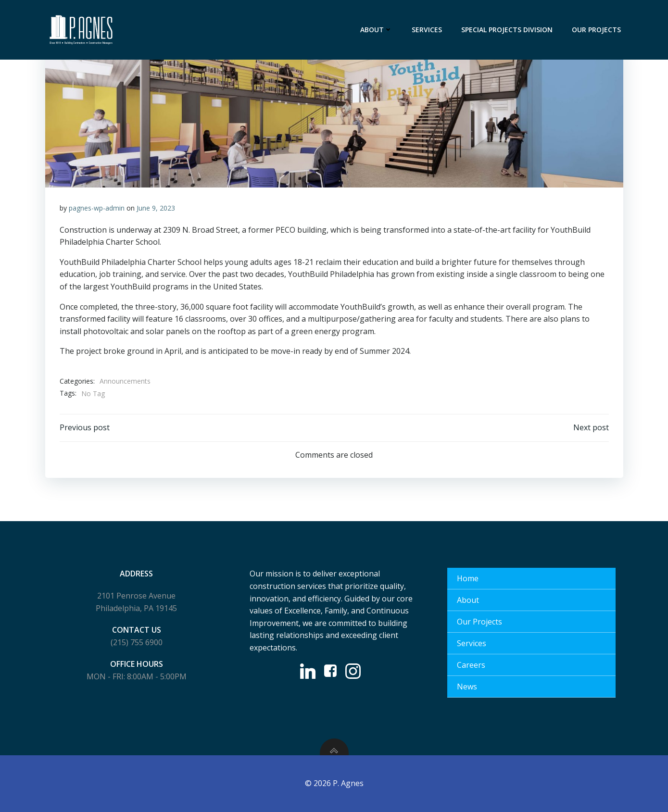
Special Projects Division (507, 30)
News (467, 687)
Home (468, 578)
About (376, 30)
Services (427, 30)
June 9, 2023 (156, 208)
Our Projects (596, 30)
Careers (471, 665)
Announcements (125, 381)
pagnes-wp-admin (97, 208)
